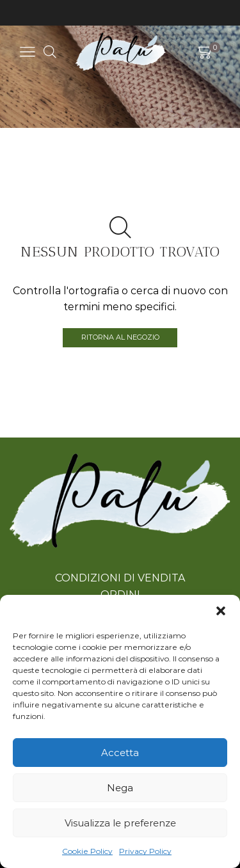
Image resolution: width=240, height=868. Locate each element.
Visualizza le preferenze (120, 823)
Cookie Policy (87, 851)
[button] (221, 611)
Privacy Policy (145, 851)
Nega (120, 788)
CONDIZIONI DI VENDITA (120, 578)
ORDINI (120, 595)
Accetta (120, 753)
